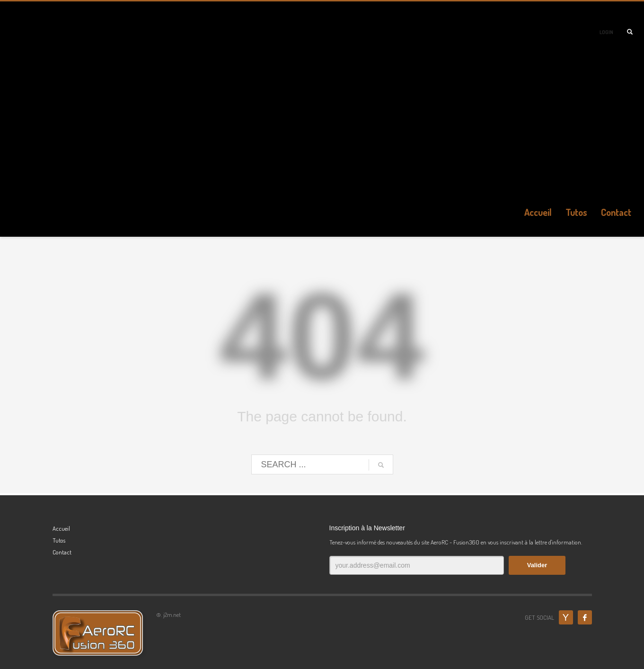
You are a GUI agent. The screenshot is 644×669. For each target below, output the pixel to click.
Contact (62, 552)
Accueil (61, 528)
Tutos (59, 540)
